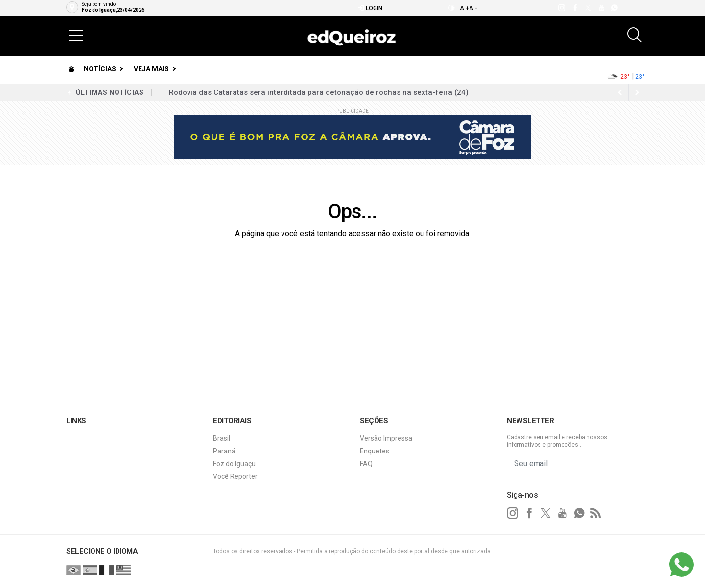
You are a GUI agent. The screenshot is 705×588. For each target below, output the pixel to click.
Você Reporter (235, 476)
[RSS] (596, 513)
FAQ (366, 464)
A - (473, 8)
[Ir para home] (71, 69)
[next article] (620, 92)
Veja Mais (151, 69)
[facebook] (575, 8)
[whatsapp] (614, 8)
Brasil (222, 438)
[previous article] (637, 92)
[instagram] (561, 8)
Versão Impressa (386, 438)
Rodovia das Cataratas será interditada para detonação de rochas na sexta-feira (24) (319, 92)
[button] (76, 35)
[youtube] (601, 8)
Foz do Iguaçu (234, 464)
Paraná (224, 451)
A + (464, 8)
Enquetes (375, 451)
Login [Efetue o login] (370, 8)
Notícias (100, 69)
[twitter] (588, 8)
